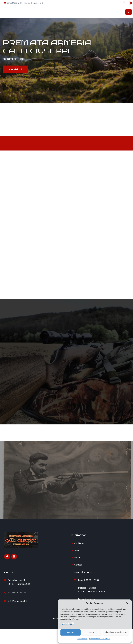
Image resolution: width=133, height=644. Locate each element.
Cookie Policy (83, 639)
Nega (92, 632)
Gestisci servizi (68, 625)
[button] (127, 603)
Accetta (70, 632)
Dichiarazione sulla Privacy (100, 639)
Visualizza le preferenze (116, 632)
